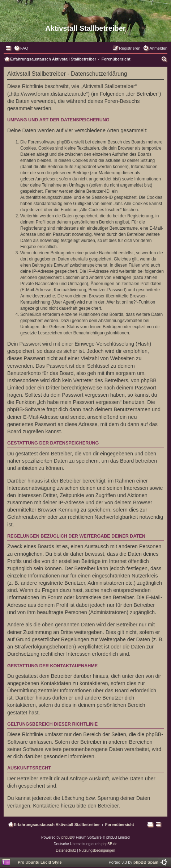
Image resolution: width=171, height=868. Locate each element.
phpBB (67, 837)
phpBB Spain (146, 862)
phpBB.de (110, 844)
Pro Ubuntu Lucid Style (40, 862)
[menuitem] (21, 48)
